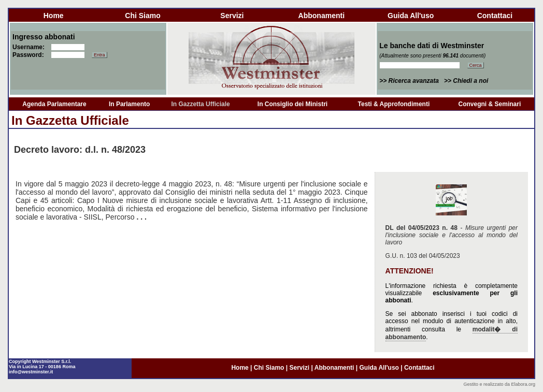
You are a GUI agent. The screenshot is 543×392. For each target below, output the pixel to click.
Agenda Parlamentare (54, 104)
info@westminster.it (31, 372)
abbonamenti (321, 16)
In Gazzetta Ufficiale (200, 104)
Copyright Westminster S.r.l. (40, 361)
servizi (232, 16)
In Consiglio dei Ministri (292, 104)
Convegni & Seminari (490, 104)
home (54, 16)
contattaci (495, 16)
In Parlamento (129, 104)
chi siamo (142, 16)
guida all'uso (411, 16)
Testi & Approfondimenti (394, 104)
